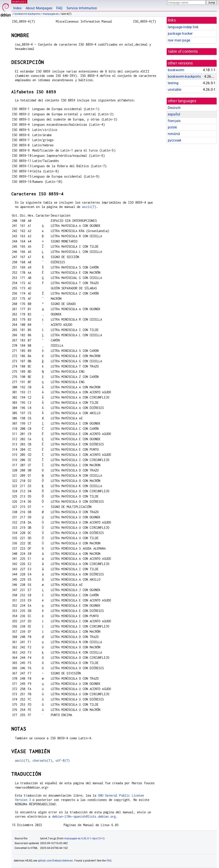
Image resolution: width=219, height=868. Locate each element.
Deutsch (174, 108)
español (174, 114)
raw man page (179, 40)
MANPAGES (19, 2)
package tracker (180, 34)
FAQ (59, 8)
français (174, 121)
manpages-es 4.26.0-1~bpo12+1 (84, 838)
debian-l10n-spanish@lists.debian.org (84, 816)
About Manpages (39, 8)
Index (17, 8)
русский (174, 140)
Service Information (82, 8)
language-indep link (183, 27)
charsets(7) (42, 760)
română (174, 134)
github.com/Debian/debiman (56, 861)
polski (172, 127)
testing (173, 83)
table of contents (183, 51)
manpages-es (51, 14)
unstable (175, 90)
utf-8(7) (63, 760)
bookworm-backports (27, 14)
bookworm (176, 70)
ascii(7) (89, 207)
